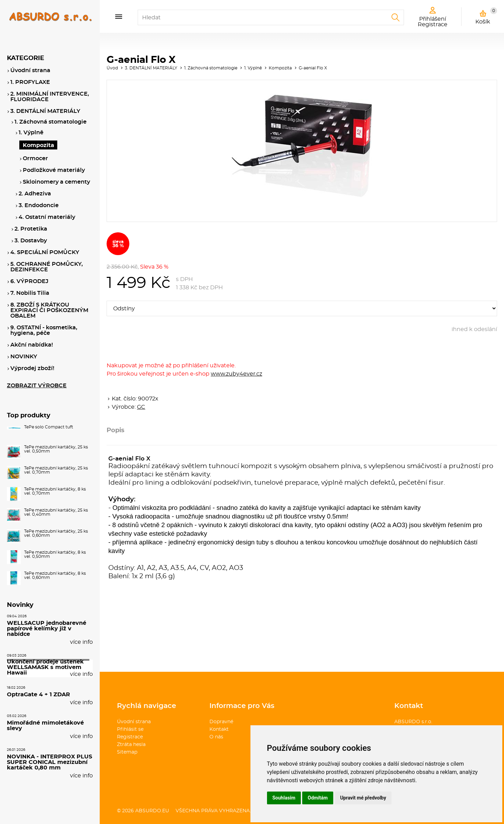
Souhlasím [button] (284, 798)
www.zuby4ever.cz (236, 374)
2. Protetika (31, 229)
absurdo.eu (152, 811)
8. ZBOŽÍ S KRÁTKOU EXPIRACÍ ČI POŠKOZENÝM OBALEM (49, 310)
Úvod (112, 68)
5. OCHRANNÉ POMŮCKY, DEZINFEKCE (47, 267)
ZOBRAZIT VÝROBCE (37, 386)
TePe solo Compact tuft (49, 427)
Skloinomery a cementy (56, 182)
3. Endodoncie (39, 205)
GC (141, 407)
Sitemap (127, 752)
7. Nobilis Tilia (30, 293)
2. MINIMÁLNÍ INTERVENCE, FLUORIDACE (50, 97)
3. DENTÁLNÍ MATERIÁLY (151, 68)
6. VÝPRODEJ (29, 281)
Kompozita (280, 68)
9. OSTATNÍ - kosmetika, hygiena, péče (44, 330)
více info (81, 642)
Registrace (130, 737)
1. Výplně (253, 68)
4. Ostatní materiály (47, 217)
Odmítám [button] (318, 798)
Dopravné (221, 722)
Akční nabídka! (32, 345)
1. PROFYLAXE (30, 82)
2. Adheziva (35, 194)
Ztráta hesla (131, 745)
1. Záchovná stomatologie (211, 68)
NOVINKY (24, 357)
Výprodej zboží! (32, 368)
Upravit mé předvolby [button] (363, 798)
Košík (486, 16)
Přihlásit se (130, 729)
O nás (216, 737)
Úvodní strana (134, 722)
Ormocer (35, 158)
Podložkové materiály (54, 170)
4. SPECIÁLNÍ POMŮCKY (45, 252)
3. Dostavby (31, 241)
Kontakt (219, 729)
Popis (116, 430)
